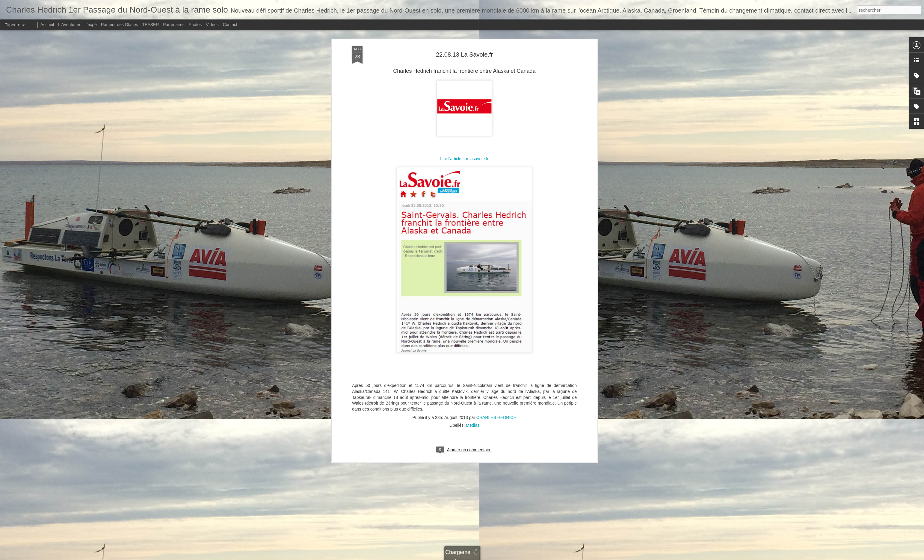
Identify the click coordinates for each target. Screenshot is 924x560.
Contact (230, 25)
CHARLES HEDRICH (496, 182)
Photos (195, 25)
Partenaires (174, 25)
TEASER (150, 25)
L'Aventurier (69, 25)
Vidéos (212, 25)
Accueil (47, 25)
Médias (473, 190)
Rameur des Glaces (120, 25)
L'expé (91, 25)
